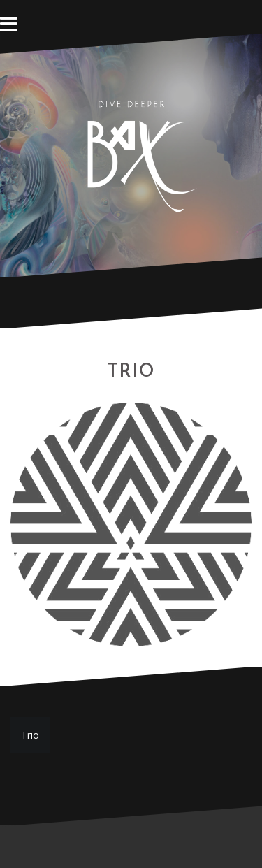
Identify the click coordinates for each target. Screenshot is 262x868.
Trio (30, 735)
